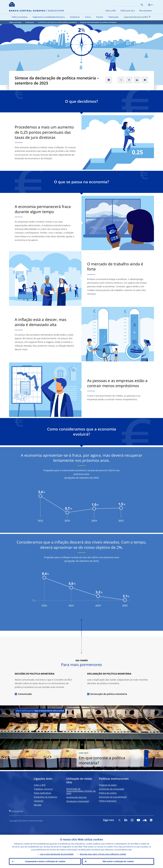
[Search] (129, 5)
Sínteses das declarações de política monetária (98, 22)
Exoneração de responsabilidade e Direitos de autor (81, 791)
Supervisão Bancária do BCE (138, 17)
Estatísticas (75, 17)
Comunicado (25, 694)
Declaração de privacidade (112, 789)
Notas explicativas (43, 793)
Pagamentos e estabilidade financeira (49, 17)
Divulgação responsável (78, 801)
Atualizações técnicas (76, 797)
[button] (146, 5)
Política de (108, 793)
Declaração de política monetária (109, 694)
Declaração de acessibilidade (113, 797)
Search (142, 5)
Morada (38, 805)
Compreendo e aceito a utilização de (45, 861)
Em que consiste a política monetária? (113, 758)
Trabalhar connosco (43, 789)
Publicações (114, 17)
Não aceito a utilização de (118, 861)
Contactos (39, 801)
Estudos (100, 17)
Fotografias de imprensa (45, 797)
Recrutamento (146, 11)
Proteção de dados (108, 785)
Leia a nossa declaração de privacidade (57, 854)
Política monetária (20, 17)
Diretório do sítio (17, 811)
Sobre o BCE (111, 11)
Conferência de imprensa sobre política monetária (57, 22)
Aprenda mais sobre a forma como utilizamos (103, 854)
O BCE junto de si (128, 11)
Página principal (15, 22)
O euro (88, 17)
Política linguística (108, 801)
